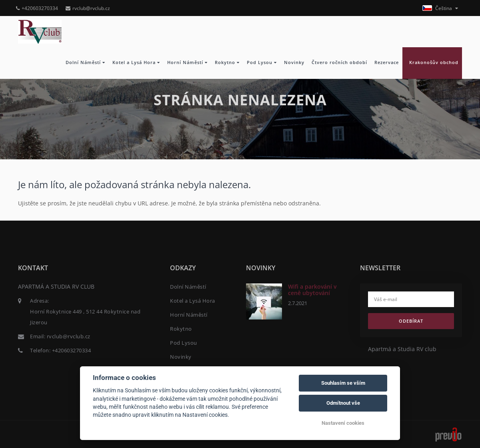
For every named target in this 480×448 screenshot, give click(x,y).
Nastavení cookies (343, 423)
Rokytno (227, 62)
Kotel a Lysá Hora (136, 62)
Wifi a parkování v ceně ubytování (312, 289)
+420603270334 (37, 8)
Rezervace (387, 62)
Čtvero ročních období (339, 62)
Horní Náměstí (187, 62)
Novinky (294, 62)
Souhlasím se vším (343, 383)
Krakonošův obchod (432, 62)
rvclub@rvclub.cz (88, 8)
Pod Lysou (262, 62)
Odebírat (411, 321)
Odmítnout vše (343, 403)
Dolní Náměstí (85, 62)
